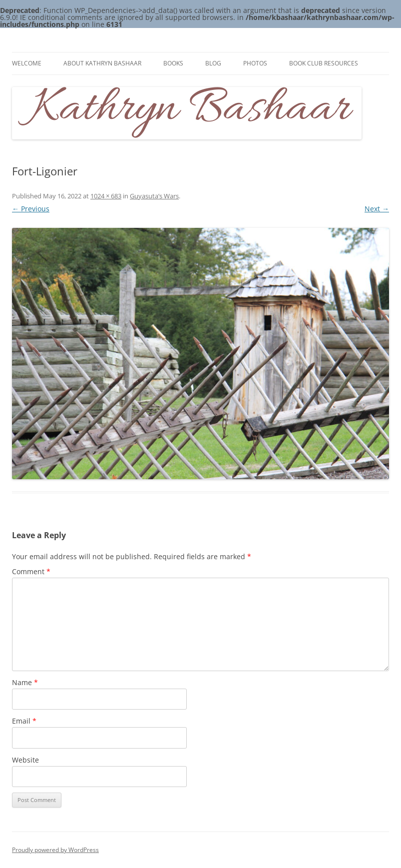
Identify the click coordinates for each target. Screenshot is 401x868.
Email (24, 721)
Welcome (27, 63)
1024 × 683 (106, 196)
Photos (255, 63)
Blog (213, 63)
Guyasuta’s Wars (154, 196)
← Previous (31, 209)
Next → (377, 209)
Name (25, 682)
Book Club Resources (324, 63)
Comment (31, 571)
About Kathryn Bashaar (102, 63)
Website (25, 760)
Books (173, 63)
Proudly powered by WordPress (55, 850)
